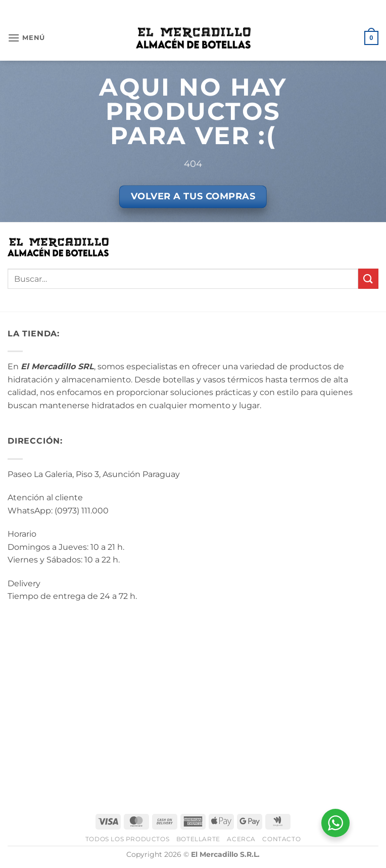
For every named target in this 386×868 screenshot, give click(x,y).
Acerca (241, 839)
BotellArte (198, 839)
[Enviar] (368, 278)
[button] (26, 38)
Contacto (281, 839)
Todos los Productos (128, 839)
